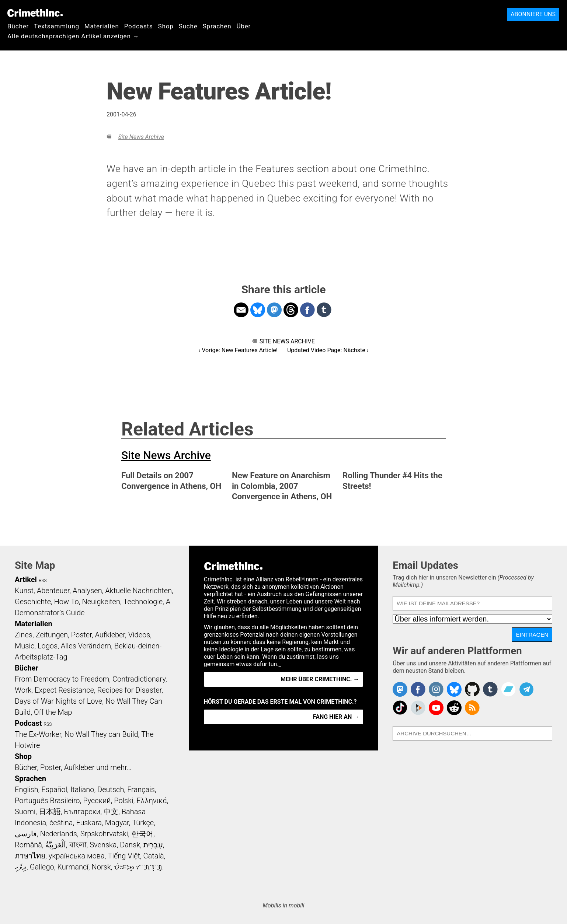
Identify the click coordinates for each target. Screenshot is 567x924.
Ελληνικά (152, 801)
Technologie (143, 602)
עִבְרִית (153, 845)
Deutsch (111, 790)
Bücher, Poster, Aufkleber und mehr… (73, 767)
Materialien (102, 26)
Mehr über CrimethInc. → (320, 679)
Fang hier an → (336, 717)
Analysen (87, 591)
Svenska (103, 845)
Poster (81, 635)
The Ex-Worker (38, 734)
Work (23, 690)
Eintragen (532, 635)
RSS (43, 581)
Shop (166, 26)
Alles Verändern (86, 646)
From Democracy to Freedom (62, 679)
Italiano (82, 790)
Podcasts (139, 26)
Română (28, 845)
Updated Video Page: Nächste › (328, 350)
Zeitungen (52, 635)
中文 (111, 812)
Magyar (117, 823)
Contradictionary (139, 679)
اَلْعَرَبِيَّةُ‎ (56, 845)
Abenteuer (53, 591)
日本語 (50, 812)
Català (154, 856)
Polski (124, 801)
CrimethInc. (35, 13)
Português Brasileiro (47, 801)
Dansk (130, 845)
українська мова (77, 856)
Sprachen (217, 26)
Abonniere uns (533, 14)
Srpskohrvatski (104, 834)
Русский (97, 801)
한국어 (142, 834)
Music (25, 646)
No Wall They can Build (101, 734)
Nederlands (59, 834)
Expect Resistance (64, 690)
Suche (188, 26)
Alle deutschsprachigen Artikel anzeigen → (73, 36)
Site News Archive (141, 137)
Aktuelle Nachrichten (138, 591)
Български (82, 812)
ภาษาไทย (30, 856)
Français (141, 790)
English (27, 790)
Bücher (18, 26)
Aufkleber (110, 635)
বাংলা (78, 845)
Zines (24, 635)
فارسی (26, 834)
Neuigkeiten (101, 602)
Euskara (89, 823)
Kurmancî (73, 867)
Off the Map (53, 712)
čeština (61, 823)
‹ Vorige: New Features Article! (238, 350)
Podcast (28, 723)
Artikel (26, 580)
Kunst (24, 591)
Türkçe (143, 823)
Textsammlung (57, 26)
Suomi (25, 812)
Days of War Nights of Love (58, 701)
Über (244, 26)
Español (54, 790)
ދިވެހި (21, 867)
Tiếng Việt (124, 856)
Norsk (101, 867)
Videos (139, 635)
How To (67, 602)
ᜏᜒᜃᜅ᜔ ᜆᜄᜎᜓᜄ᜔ (138, 867)
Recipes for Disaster (130, 690)
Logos (48, 646)
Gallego (42, 867)
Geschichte (33, 602)
